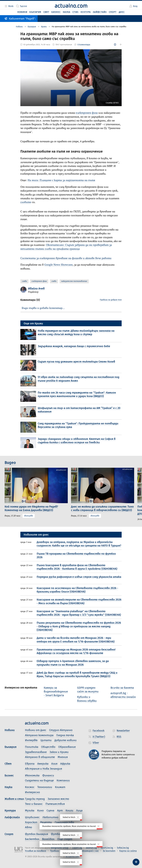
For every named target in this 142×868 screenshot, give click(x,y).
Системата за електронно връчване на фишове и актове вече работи (66, 258)
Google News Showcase (58, 265)
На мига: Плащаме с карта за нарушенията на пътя (61, 180)
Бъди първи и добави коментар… (43, 308)
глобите (26, 202)
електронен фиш (87, 113)
